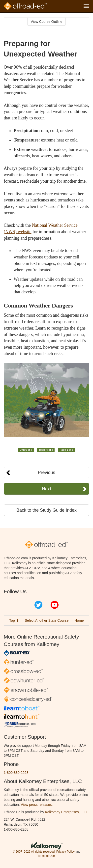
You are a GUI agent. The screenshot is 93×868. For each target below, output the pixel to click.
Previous (46, 473)
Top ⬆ (14, 620)
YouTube (55, 605)
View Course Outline (46, 22)
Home (79, 620)
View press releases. (37, 805)
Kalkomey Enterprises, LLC (66, 812)
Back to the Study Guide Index (46, 510)
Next (46, 489)
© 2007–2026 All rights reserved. (34, 852)
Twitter (38, 605)
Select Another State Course (47, 620)
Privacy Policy (65, 852)
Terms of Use (46, 856)
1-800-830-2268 (16, 773)
